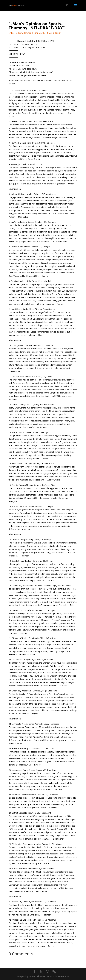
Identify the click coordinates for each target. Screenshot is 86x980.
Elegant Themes (37, 976)
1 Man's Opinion (54, 33)
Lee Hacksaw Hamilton (21, 33)
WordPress (63, 976)
